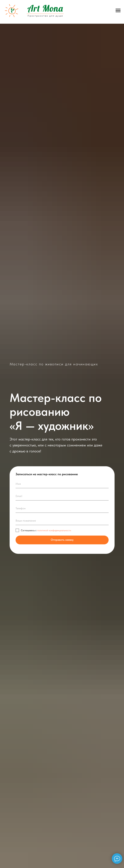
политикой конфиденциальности (54, 530)
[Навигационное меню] (118, 11)
